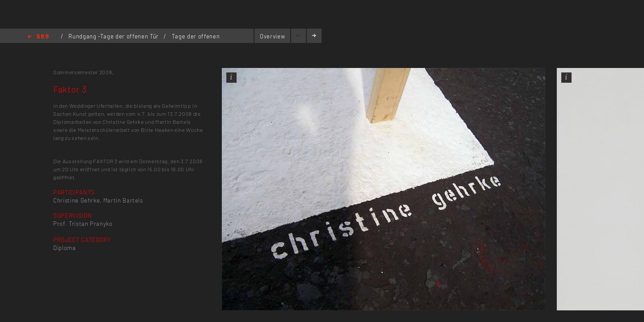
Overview (272, 36)
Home (38, 37)
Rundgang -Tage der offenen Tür (114, 36)
